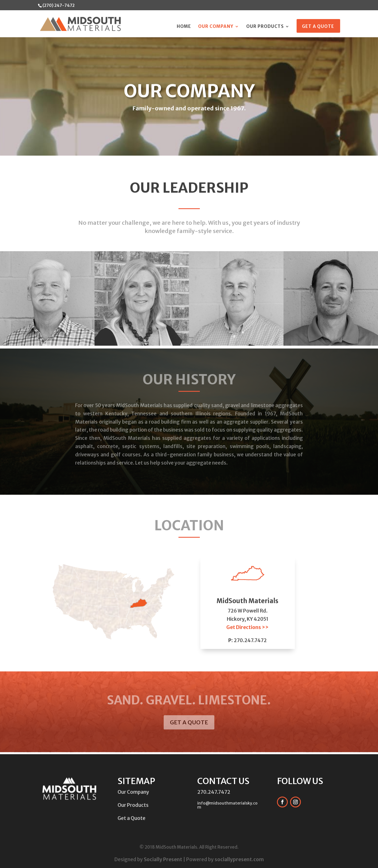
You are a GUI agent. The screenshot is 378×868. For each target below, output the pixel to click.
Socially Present (163, 859)
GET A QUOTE (189, 722)
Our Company (216, 27)
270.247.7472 (250, 640)
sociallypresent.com (239, 859)
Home (184, 27)
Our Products (265, 27)
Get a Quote (318, 27)
